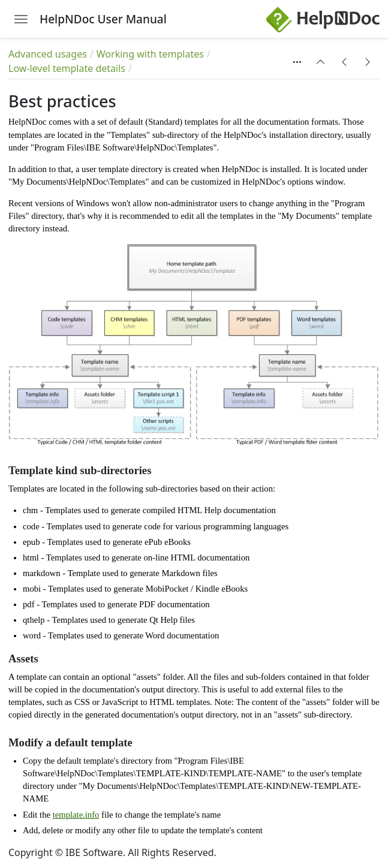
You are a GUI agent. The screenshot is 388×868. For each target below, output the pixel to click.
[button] (321, 62)
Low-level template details (67, 68)
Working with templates (150, 54)
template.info (76, 815)
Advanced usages (48, 54)
